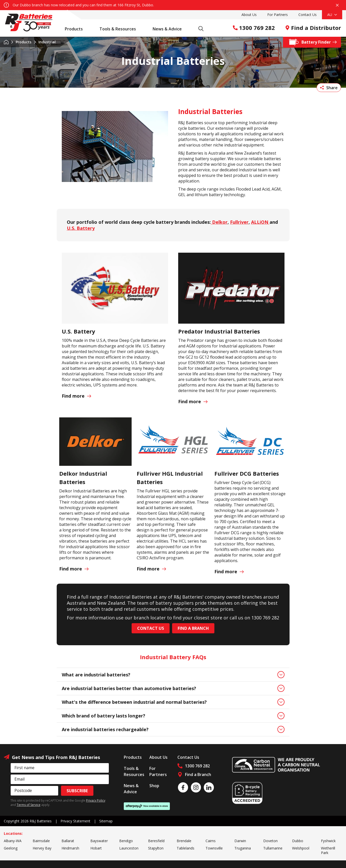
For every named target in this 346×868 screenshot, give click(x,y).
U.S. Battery (81, 228)
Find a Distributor (313, 28)
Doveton (270, 841)
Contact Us (308, 15)
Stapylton (156, 848)
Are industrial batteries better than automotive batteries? (173, 688)
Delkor (219, 222)
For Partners (278, 15)
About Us (249, 15)
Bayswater (99, 841)
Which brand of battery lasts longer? (173, 716)
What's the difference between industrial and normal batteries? (173, 702)
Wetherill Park (328, 851)
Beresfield (156, 841)
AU (332, 15)
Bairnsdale (41, 841)
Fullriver (239, 222)
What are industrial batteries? (173, 675)
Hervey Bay (42, 848)
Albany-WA (13, 841)
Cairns (211, 841)
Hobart (96, 848)
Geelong (11, 848)
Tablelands (186, 848)
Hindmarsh (70, 848)
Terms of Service (29, 805)
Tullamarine (273, 848)
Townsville (214, 848)
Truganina (243, 848)
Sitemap (106, 821)
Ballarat (68, 841)
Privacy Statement (75, 821)
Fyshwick (328, 841)
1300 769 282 (254, 28)
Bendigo (126, 841)
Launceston (129, 848)
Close (337, 5)
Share (329, 88)
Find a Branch (193, 628)
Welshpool (301, 848)
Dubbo (298, 841)
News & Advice (170, 29)
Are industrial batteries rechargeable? (173, 729)
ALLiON (260, 222)
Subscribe (77, 791)
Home (6, 42)
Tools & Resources (120, 29)
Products (76, 29)
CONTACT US (151, 628)
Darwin (240, 841)
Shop (154, 786)
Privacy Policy (96, 800)
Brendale (184, 841)
